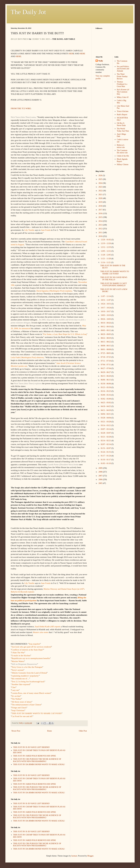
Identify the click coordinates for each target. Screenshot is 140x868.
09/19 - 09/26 (106, 323)
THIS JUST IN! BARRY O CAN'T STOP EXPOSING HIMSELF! (114, 285)
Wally (101, 61)
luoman (74, 856)
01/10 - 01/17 (106, 460)
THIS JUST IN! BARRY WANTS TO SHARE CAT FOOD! (115, 273)
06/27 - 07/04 (106, 368)
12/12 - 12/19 (106, 247)
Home (50, 731)
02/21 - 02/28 (106, 437)
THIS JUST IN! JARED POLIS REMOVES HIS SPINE (35, 756)
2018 (101, 206)
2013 (101, 225)
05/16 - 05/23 (106, 391)
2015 (101, 217)
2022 (101, 191)
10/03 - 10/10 (106, 315)
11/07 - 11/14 (106, 296)
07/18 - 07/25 (106, 357)
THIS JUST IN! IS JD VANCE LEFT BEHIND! (31, 747)
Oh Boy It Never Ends (121, 124)
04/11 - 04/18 (106, 410)
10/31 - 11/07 (106, 300)
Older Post (83, 731)
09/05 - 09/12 (106, 330)
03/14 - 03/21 (106, 425)
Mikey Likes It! (123, 97)
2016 (101, 213)
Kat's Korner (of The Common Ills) (123, 92)
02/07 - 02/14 (106, 444)
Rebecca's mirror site (121, 146)
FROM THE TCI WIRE (21, 108)
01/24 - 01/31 (106, 452)
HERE (83, 53)
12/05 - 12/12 (106, 251)
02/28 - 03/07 (106, 433)
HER (71, 53)
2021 (101, 195)
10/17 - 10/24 (106, 308)
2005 (101, 483)
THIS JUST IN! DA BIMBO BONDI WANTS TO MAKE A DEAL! (39, 764)
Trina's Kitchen (123, 111)
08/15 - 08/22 (106, 342)
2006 (101, 480)
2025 (101, 179)
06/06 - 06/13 (106, 380)
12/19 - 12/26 (106, 243)
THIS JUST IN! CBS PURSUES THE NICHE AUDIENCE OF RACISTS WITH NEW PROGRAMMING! (37, 760)
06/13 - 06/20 (106, 376)
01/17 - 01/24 (106, 456)
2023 (101, 187)
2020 (101, 198)
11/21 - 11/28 (106, 259)
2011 (101, 233)
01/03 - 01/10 (106, 463)
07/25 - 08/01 (106, 353)
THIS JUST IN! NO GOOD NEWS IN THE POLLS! (114, 279)
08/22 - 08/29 (106, 338)
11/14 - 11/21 (106, 262)
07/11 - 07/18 (106, 361)
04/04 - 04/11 (106, 414)
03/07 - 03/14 (106, 429)
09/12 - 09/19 (106, 327)
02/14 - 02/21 (106, 441)
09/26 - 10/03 (106, 319)
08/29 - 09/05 (106, 334)
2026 (101, 175)
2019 (101, 202)
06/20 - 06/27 (106, 372)
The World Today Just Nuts (123, 130)
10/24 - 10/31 (106, 304)
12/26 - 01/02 (106, 240)
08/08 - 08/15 (106, 346)
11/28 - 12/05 (106, 255)
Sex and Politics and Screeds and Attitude (123, 69)
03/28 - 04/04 (106, 418)
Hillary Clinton (123, 164)
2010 (101, 236)
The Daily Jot (28, 12)
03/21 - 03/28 (106, 422)
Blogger (90, 856)
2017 (101, 210)
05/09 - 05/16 (106, 395)
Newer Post (16, 731)
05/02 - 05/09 (106, 399)
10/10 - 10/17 (106, 311)
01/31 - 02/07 (106, 448)
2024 (101, 183)
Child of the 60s (123, 156)
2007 (101, 476)
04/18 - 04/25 (106, 406)
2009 (101, 468)
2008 (101, 472)
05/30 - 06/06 (106, 384)
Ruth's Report (122, 115)
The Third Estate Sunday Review (122, 76)
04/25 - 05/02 (106, 403)
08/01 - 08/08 (106, 349)
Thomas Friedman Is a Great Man (122, 84)
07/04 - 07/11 (106, 365)
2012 (101, 229)
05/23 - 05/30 (106, 387)
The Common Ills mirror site (122, 152)
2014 (101, 221)
